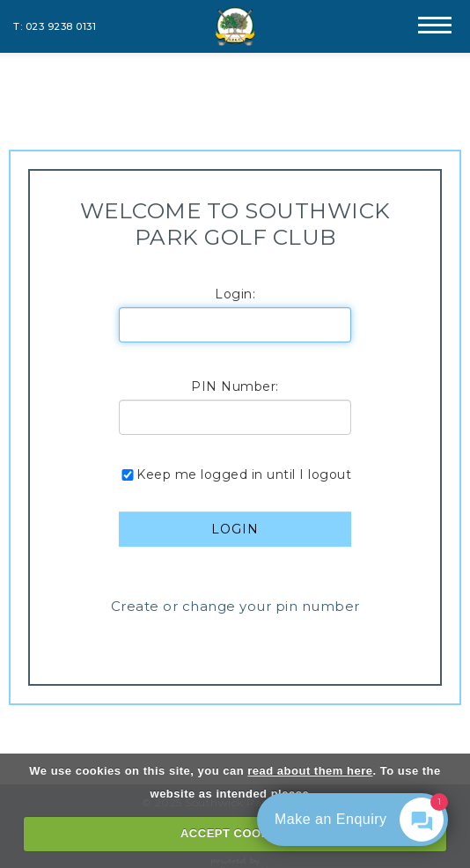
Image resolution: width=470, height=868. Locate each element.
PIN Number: (235, 386)
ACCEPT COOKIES (235, 833)
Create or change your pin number (235, 606)
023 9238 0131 (61, 26)
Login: (235, 294)
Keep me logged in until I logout (235, 474)
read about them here (310, 771)
